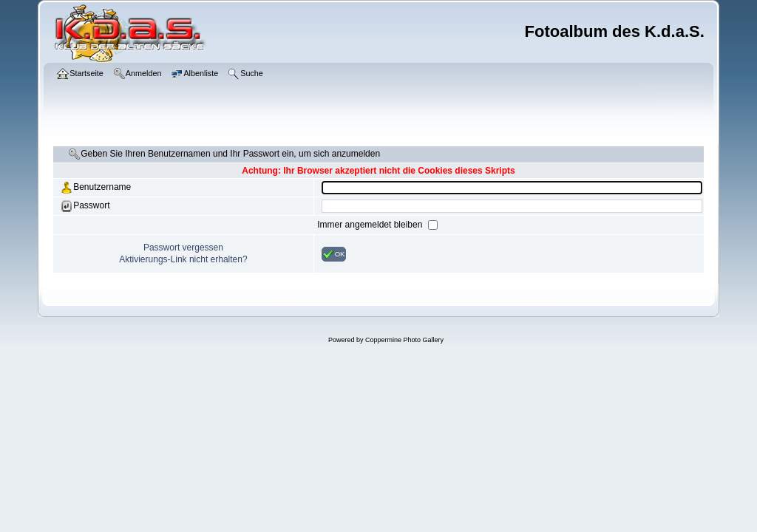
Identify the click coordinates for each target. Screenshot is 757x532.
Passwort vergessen (183, 248)
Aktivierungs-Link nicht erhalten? (183, 259)
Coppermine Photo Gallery (404, 340)
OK (334, 254)
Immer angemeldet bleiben (371, 225)
